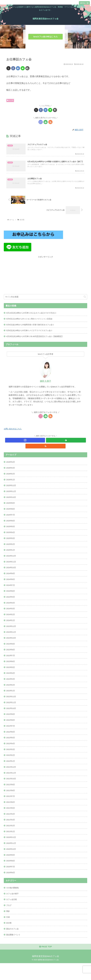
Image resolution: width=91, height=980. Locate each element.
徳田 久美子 (46, 384)
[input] (45, 299)
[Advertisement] (46, 277)
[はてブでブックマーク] (18, 68)
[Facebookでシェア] (13, 68)
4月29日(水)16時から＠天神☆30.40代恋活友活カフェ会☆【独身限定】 (37, 339)
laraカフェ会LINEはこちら (45, 37)
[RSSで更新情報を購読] (50, 122)
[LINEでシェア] (23, 68)
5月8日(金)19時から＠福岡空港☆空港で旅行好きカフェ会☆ (32, 327)
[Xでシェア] (8, 68)
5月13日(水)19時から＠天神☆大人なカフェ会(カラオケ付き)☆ (33, 315)
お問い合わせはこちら (13, 432)
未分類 (10, 100)
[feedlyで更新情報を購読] (46, 122)
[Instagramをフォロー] (41, 122)
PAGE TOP (45, 964)
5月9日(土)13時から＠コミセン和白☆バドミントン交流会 (31, 321)
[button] (27, 68)
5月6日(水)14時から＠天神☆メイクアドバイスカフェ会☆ (31, 333)
